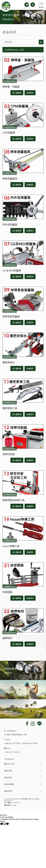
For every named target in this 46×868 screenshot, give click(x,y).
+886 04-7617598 (29, 743)
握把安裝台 (9, 362)
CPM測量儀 (9, 133)
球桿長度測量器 (11, 316)
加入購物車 (17, 93)
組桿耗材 (7, 638)
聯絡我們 (8, 791)
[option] (23, 17)
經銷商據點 (9, 784)
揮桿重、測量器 (11, 87)
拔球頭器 (7, 592)
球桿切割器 (9, 454)
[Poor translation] (6, 824)
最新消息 (8, 771)
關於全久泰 (9, 764)
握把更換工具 (10, 408)
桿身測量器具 (10, 178)
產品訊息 (8, 777)
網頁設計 (8, 805)
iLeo (15, 805)
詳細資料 (30, 93)
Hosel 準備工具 (11, 546)
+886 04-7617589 (12, 743)
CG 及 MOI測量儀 (12, 270)
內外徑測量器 (10, 224)
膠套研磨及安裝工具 (13, 500)
